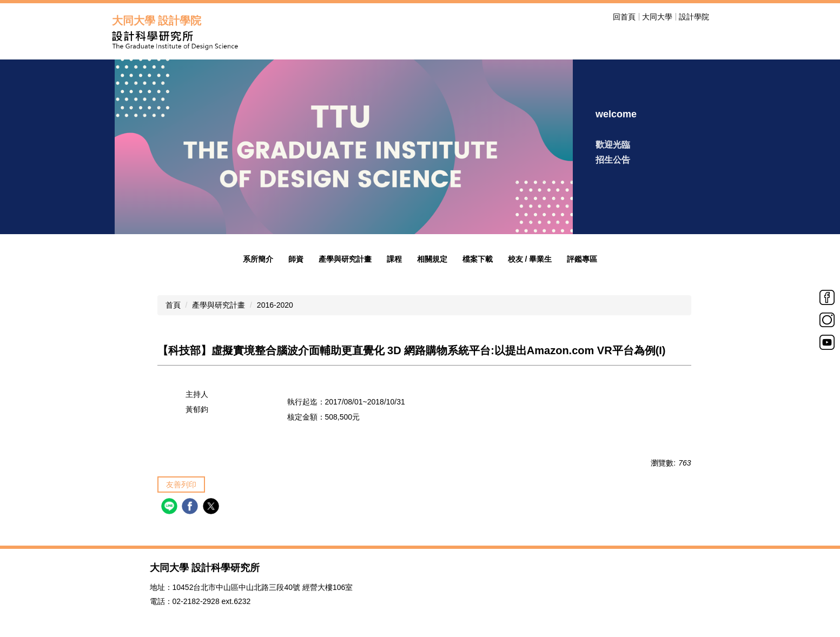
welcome (616, 114)
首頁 (173, 305)
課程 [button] (394, 259)
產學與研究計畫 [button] (345, 259)
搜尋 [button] (722, 17)
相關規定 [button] (432, 259)
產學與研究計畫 (219, 305)
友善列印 (181, 485)
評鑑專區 (582, 259)
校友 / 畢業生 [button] (530, 259)
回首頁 (624, 17)
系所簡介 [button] (258, 259)
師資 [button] (296, 259)
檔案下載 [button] (478, 259)
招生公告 (613, 160)
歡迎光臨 (613, 145)
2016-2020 (275, 305)
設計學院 (694, 17)
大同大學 (657, 17)
